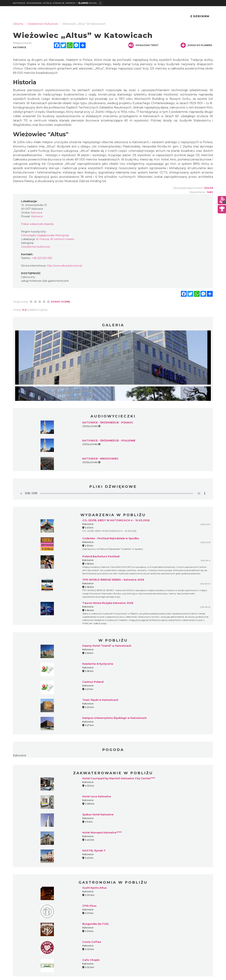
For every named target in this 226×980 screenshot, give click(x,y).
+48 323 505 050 (42, 258)
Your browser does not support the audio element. (113, 493)
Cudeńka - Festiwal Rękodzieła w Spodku (111, 538)
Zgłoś (209, 188)
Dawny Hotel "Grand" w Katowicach (107, 646)
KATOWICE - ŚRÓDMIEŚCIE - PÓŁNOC (108, 423)
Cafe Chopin (91, 960)
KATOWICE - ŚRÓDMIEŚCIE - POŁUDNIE (109, 441)
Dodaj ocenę (60, 302)
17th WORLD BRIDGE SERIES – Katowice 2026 (113, 580)
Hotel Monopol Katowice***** (102, 833)
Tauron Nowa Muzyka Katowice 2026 (108, 603)
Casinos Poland (93, 682)
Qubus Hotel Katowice (98, 815)
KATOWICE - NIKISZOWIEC (100, 459)
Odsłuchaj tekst (143, 45)
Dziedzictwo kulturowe (36, 247)
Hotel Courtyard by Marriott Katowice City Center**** (119, 778)
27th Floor (89, 906)
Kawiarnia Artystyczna (98, 664)
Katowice (20, 755)
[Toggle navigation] (100, 3)
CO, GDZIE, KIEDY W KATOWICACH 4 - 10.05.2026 (116, 520)
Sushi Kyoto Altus (95, 888)
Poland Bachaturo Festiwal (101, 556)
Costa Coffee (92, 942)
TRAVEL (88, 3)
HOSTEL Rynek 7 (94, 851)
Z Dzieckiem (200, 16)
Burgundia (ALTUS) (95, 924)
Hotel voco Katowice (97, 796)
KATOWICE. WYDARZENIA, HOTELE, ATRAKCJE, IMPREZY (44, 3)
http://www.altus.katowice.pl (64, 266)
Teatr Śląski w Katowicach (100, 700)
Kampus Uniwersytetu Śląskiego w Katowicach (115, 718)
